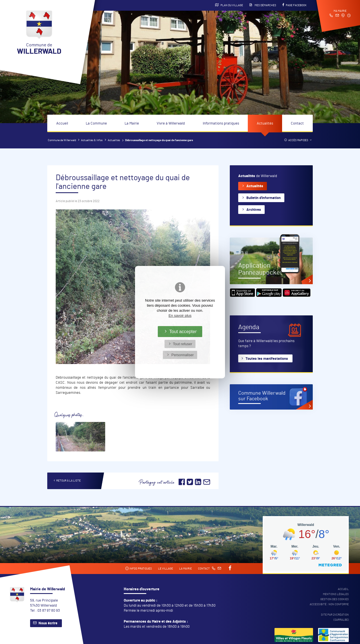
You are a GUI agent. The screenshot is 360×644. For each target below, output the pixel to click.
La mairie (185, 569)
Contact (297, 124)
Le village (166, 569)
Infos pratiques (139, 569)
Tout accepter (183, 331)
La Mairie (132, 124)
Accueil (62, 124)
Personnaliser (183, 355)
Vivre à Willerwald (171, 124)
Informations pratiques (221, 124)
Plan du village (229, 5)
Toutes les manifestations (267, 359)
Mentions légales (336, 594)
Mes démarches (263, 5)
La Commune (96, 124)
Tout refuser (183, 344)
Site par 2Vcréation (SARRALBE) (335, 617)
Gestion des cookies (335, 599)
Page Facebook (294, 5)
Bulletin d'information (264, 198)
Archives (254, 210)
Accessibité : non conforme (329, 604)
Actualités (265, 124)
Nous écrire (48, 623)
